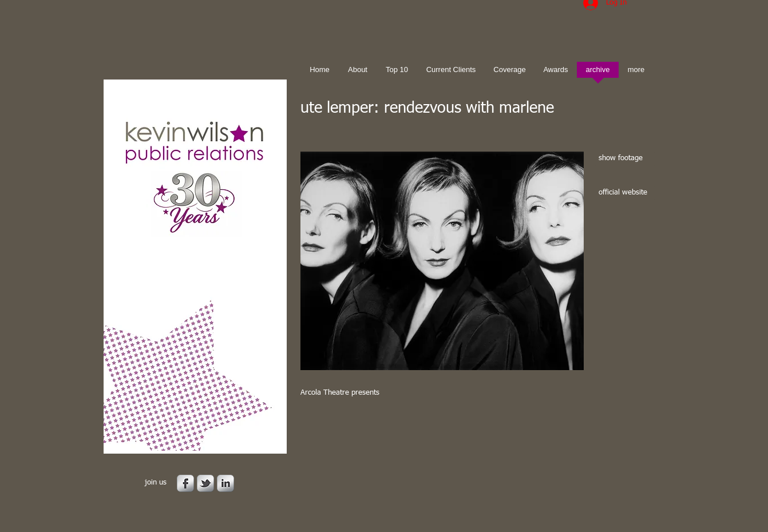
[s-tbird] (205, 483)
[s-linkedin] (225, 483)
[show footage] (625, 159)
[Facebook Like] (372, 435)
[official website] (625, 193)
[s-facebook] (185, 483)
